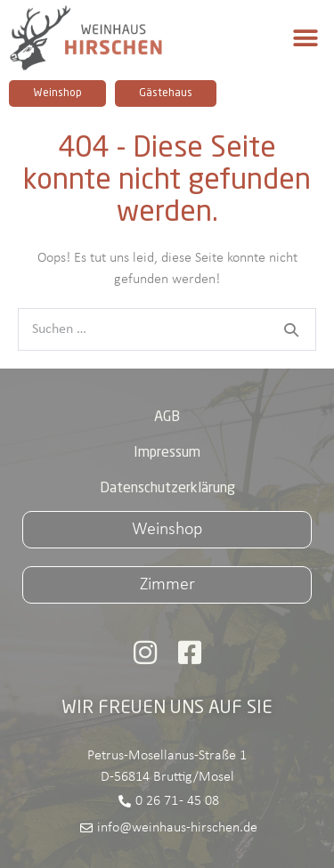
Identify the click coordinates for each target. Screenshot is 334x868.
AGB (167, 418)
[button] (305, 38)
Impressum (167, 453)
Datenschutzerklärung (167, 489)
